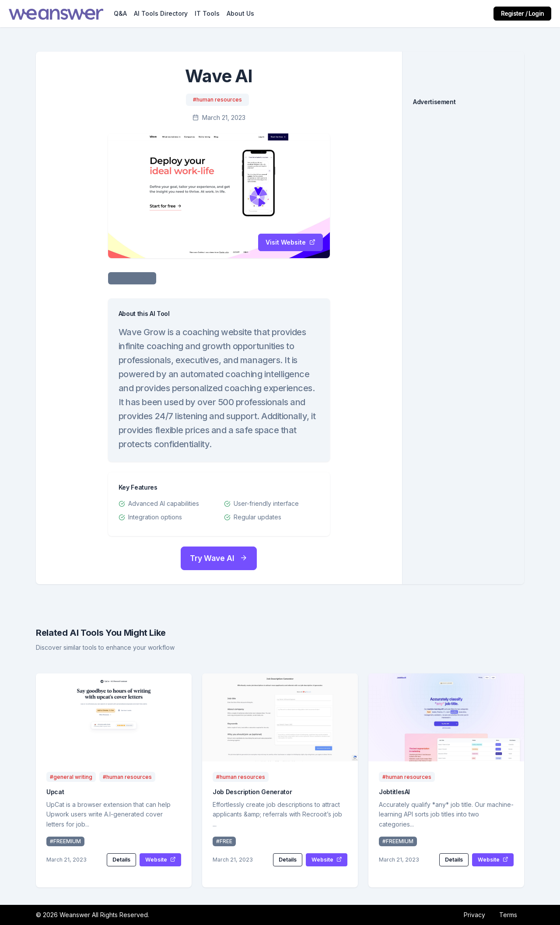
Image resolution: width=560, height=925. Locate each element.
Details (121, 860)
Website (160, 860)
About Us (240, 13)
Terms (508, 915)
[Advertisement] (463, 248)
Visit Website (290, 242)
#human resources (217, 100)
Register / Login (522, 13)
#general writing (71, 777)
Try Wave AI (219, 558)
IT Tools (207, 13)
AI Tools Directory (161, 13)
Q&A (120, 13)
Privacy (474, 915)
